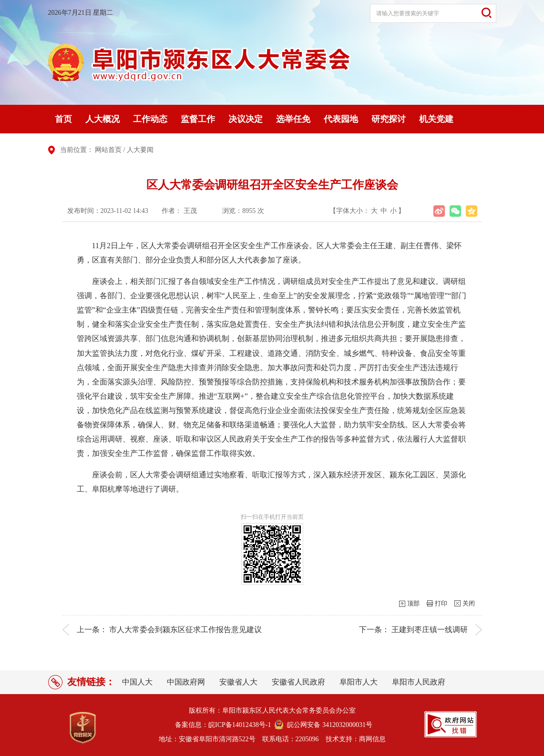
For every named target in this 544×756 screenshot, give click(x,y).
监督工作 (198, 119)
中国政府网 (186, 682)
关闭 (469, 603)
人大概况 (103, 119)
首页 (63, 119)
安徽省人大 (238, 682)
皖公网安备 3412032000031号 (328, 725)
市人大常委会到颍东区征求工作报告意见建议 (185, 630)
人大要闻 (140, 150)
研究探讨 (389, 119)
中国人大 (137, 682)
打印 (441, 603)
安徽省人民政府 (298, 682)
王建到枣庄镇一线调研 (430, 630)
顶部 (413, 603)
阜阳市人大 (359, 682)
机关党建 (436, 119)
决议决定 (246, 119)
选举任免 (293, 119)
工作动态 (150, 119)
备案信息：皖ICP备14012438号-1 (223, 725)
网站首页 (108, 150)
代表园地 (341, 119)
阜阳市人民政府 (419, 682)
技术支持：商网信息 (356, 739)
